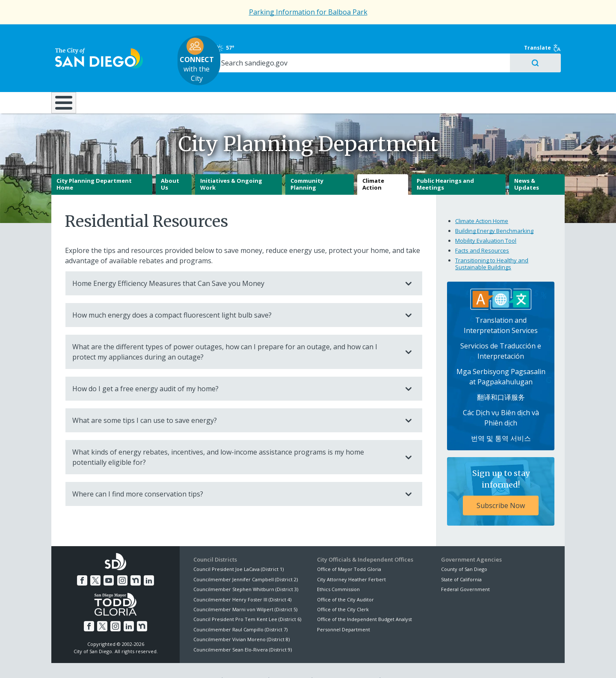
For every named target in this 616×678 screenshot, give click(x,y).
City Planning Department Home (94, 165)
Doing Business (278, 77)
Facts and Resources (482, 231)
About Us (170, 165)
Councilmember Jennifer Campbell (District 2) (246, 560)
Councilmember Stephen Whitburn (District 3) (246, 570)
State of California (461, 560)
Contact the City (406, 661)
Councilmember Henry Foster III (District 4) (242, 580)
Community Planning (307, 165)
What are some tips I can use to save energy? (235, 401)
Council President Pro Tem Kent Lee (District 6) (247, 600)
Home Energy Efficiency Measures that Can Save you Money (235, 265)
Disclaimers (201, 661)
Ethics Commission (338, 570)
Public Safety (438, 77)
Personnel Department (344, 610)
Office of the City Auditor (345, 580)
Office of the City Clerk (343, 590)
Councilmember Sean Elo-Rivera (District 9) (243, 630)
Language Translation (346, 661)
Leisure (123, 77)
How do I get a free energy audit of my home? (235, 370)
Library (356, 77)
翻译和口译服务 (501, 378)
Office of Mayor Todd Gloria (349, 550)
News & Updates (527, 165)
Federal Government (465, 570)
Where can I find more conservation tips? (235, 475)
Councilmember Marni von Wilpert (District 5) (245, 590)
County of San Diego (464, 550)
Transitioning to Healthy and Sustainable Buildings (492, 244)
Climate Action (373, 165)
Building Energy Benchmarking (494, 211)
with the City (306, 48)
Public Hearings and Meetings (445, 165)
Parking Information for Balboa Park (308, 12)
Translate (546, 35)
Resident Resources (201, 77)
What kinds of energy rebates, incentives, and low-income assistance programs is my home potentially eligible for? (235, 438)
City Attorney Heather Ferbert (351, 560)
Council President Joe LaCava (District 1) (238, 550)
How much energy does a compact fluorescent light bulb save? (235, 296)
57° (446, 35)
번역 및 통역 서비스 (501, 419)
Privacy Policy (245, 661)
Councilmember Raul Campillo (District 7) (240, 610)
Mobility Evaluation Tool (486, 221)
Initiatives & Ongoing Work (231, 165)
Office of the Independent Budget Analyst (364, 600)
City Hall (522, 77)
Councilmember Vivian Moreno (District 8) (241, 620)
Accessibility (290, 661)
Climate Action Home (482, 202)
